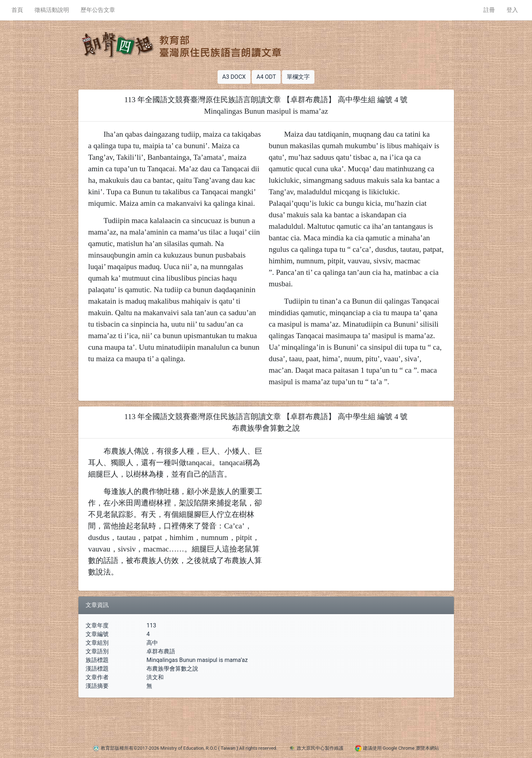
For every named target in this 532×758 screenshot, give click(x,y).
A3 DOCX (234, 77)
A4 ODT (266, 77)
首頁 (17, 10)
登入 (512, 10)
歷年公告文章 (98, 10)
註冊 (489, 10)
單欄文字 (298, 77)
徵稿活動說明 (52, 10)
